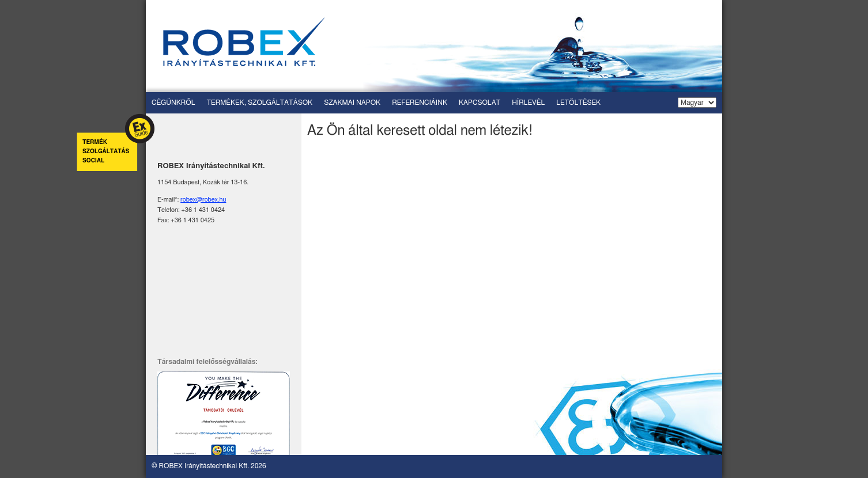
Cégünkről (173, 103)
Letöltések (578, 103)
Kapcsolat (480, 103)
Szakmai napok (352, 103)
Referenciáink (420, 103)
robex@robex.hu (203, 200)
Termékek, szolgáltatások (259, 103)
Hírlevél (528, 103)
